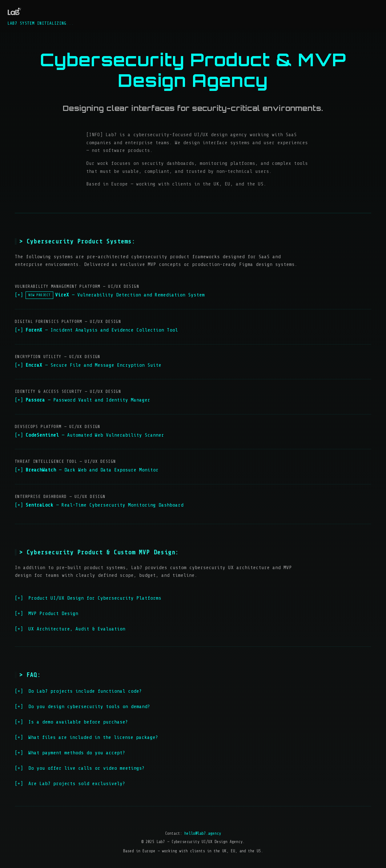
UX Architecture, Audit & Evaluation (70, 629)
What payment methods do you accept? (70, 753)
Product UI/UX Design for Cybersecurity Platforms (88, 598)
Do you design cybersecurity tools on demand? (82, 707)
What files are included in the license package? (86, 737)
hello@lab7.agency (203, 833)
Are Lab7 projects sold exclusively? (70, 784)
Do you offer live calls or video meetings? (80, 768)
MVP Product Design (46, 613)
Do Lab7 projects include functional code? (78, 691)
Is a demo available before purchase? (71, 722)
